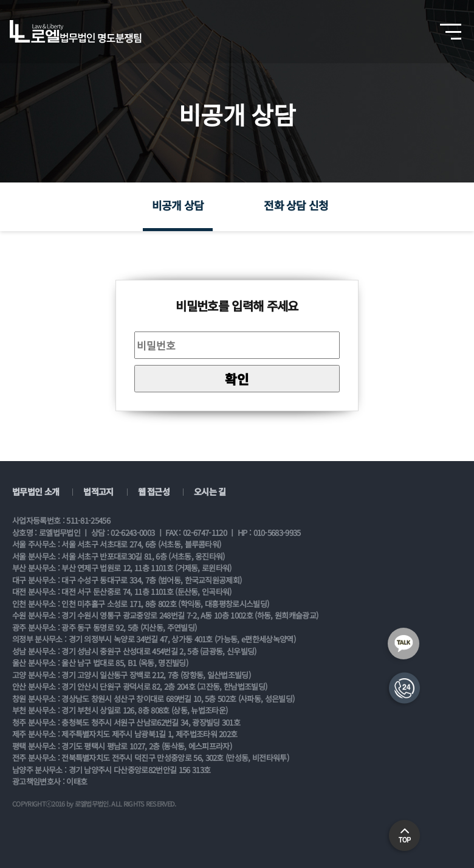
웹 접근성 (154, 491)
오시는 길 (210, 491)
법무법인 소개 (36, 491)
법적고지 (98, 491)
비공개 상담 (178, 205)
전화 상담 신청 (296, 205)
